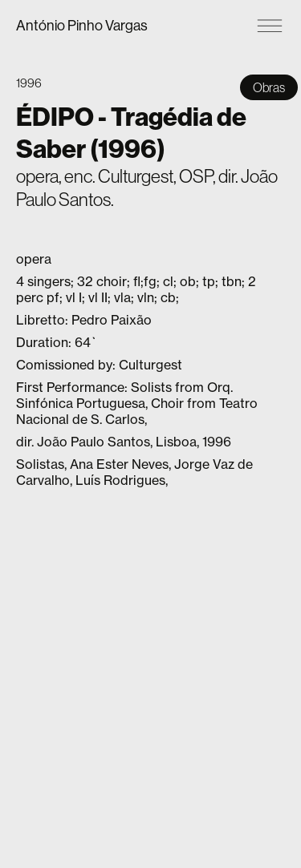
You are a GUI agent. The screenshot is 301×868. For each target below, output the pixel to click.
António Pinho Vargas (82, 25)
